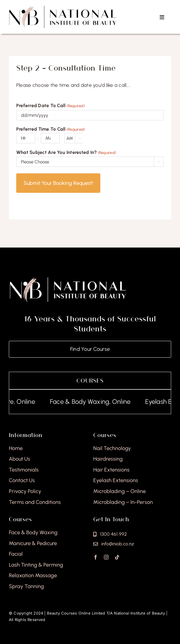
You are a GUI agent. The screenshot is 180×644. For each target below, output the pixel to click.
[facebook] (96, 557)
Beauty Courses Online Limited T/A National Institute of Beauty (106, 613)
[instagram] (106, 557)
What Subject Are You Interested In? (66, 153)
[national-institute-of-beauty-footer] (68, 278)
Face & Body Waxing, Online (94, 402)
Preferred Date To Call (50, 106)
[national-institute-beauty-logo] (63, 8)
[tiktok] (117, 557)
